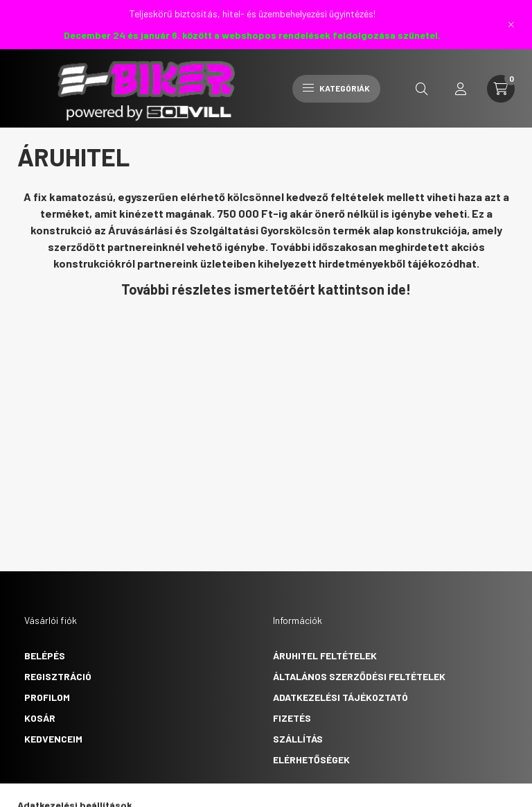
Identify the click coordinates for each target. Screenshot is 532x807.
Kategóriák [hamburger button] (336, 88)
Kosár (40, 718)
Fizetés (292, 718)
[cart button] (501, 89)
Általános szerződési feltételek (359, 676)
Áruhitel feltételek (325, 656)
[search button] (422, 89)
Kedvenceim (53, 739)
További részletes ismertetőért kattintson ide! (266, 289)
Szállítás (298, 739)
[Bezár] (511, 24)
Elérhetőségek (311, 760)
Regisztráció (58, 676)
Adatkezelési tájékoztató (340, 697)
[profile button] (461, 89)
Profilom (47, 697)
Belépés (45, 656)
